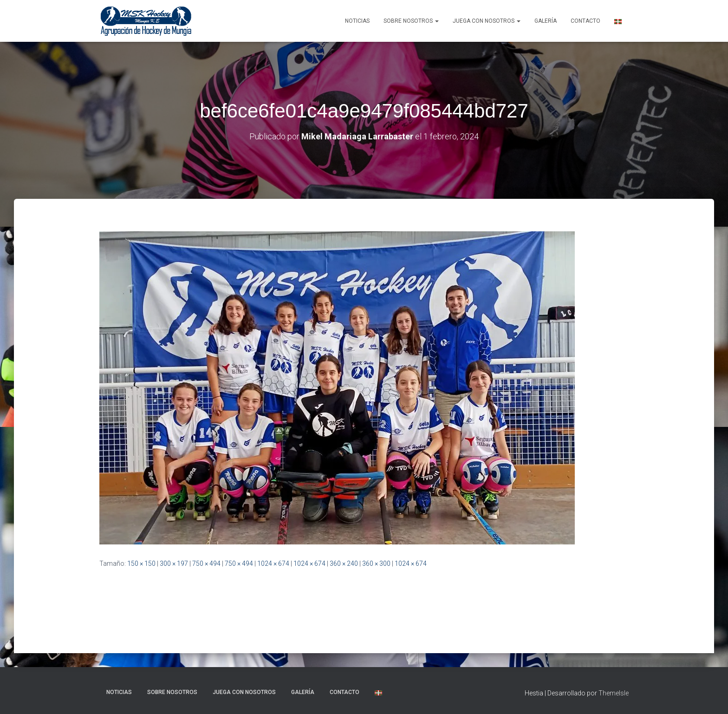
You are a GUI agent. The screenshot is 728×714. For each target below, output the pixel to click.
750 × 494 (206, 563)
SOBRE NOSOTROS (411, 21)
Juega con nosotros (487, 21)
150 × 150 (141, 563)
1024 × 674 (273, 563)
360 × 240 (344, 563)
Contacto (585, 21)
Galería (546, 21)
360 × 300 (376, 563)
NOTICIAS (357, 21)
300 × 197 (174, 563)
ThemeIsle (614, 693)
